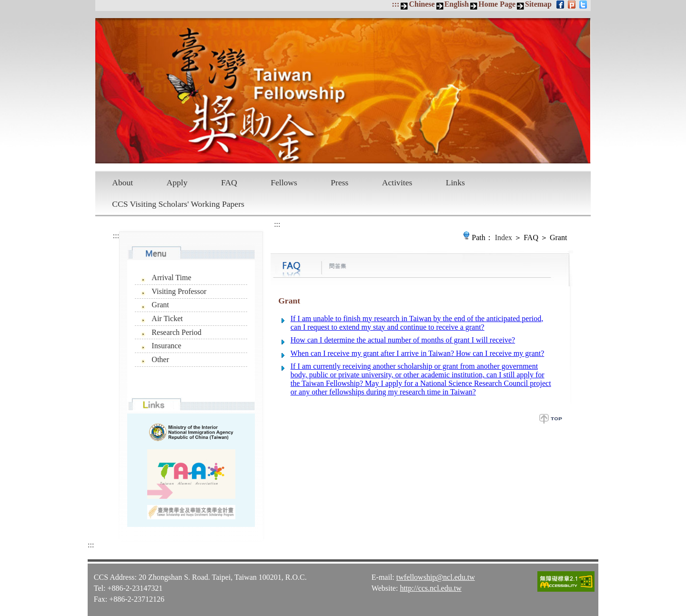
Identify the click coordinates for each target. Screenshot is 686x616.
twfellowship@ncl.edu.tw (436, 577)
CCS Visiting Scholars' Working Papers (178, 204)
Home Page (497, 4)
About (122, 182)
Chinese (422, 4)
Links (455, 182)
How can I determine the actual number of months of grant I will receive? (403, 340)
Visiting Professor (179, 291)
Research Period (176, 332)
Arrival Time (171, 278)
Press (339, 182)
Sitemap (538, 4)
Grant (160, 305)
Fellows (284, 182)
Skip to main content (5, 5)
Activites (397, 182)
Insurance (166, 346)
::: (395, 4)
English (457, 4)
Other (160, 359)
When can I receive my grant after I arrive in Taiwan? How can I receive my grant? (418, 353)
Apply (177, 182)
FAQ (229, 182)
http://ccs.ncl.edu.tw (430, 588)
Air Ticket (167, 318)
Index (504, 237)
